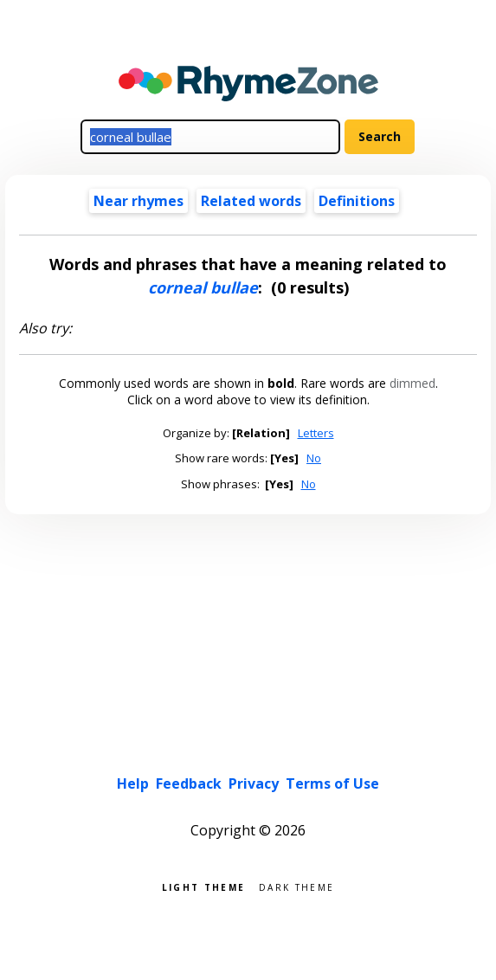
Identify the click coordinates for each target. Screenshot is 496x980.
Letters (316, 433)
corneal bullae (203, 287)
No (314, 458)
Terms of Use (332, 783)
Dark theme (296, 886)
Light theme (203, 886)
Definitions (357, 201)
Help (133, 783)
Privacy (254, 783)
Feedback (189, 783)
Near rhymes (138, 201)
